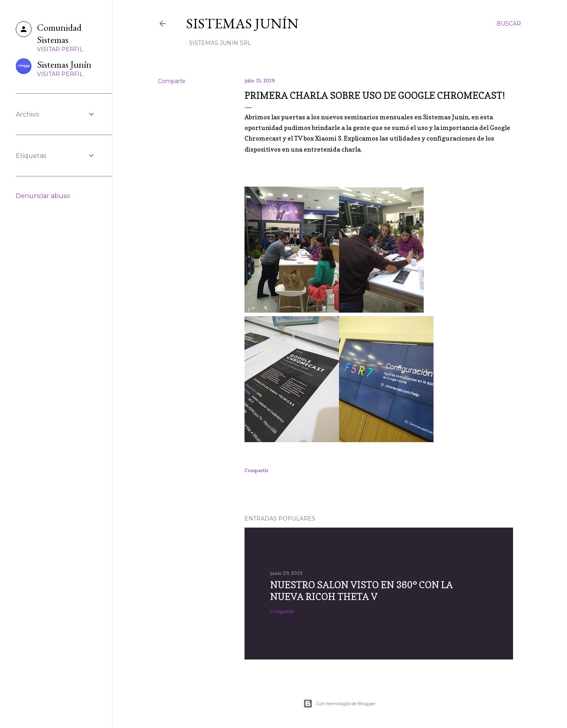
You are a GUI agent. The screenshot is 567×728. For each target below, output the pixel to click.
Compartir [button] (172, 81)
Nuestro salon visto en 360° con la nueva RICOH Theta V (361, 591)
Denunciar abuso (43, 196)
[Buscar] (509, 24)
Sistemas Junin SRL (220, 43)
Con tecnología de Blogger (339, 704)
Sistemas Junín (242, 23)
